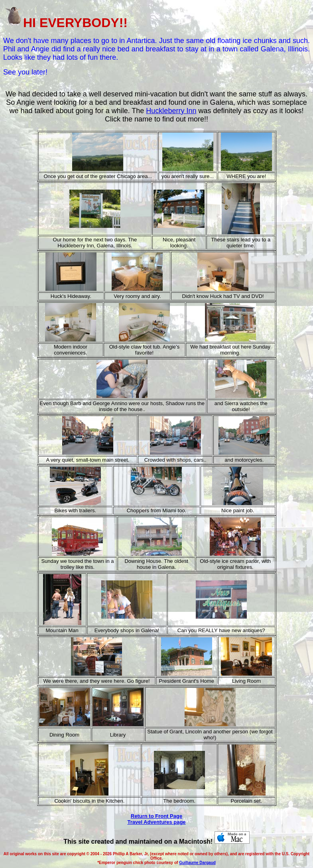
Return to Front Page (156, 816)
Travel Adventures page (156, 822)
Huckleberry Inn (171, 111)
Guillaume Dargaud (197, 863)
